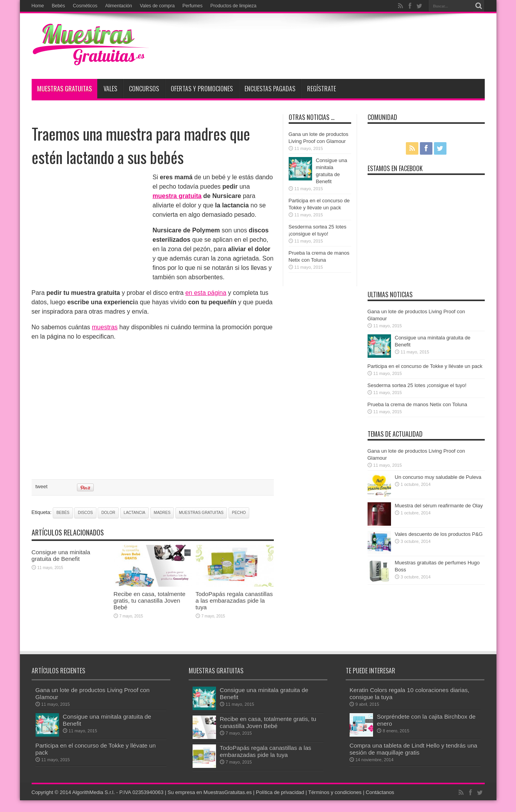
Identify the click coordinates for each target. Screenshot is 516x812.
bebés (63, 513)
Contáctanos (380, 792)
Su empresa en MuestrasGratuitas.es (210, 792)
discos (85, 513)
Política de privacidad (280, 792)
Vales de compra (157, 6)
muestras (105, 327)
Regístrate (321, 89)
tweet (42, 486)
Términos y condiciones (335, 792)
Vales (110, 89)
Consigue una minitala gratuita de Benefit (61, 555)
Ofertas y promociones (202, 89)
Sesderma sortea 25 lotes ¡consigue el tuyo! (417, 385)
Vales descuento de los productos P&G (439, 534)
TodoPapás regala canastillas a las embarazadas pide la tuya (234, 601)
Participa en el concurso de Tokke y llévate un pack (425, 366)
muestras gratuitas (201, 513)
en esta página (206, 293)
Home (38, 6)
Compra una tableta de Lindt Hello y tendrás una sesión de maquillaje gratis (413, 749)
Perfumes (192, 6)
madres (162, 513)
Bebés (59, 6)
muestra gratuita (177, 196)
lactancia (135, 513)
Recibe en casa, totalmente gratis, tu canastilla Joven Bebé (150, 601)
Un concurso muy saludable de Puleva (438, 477)
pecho (239, 513)
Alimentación (119, 6)
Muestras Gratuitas (64, 89)
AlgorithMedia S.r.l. (94, 792)
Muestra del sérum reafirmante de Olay (439, 506)
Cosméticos (85, 6)
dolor (108, 513)
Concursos (144, 89)
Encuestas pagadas (270, 89)
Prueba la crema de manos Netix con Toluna (418, 404)
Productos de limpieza (233, 6)
